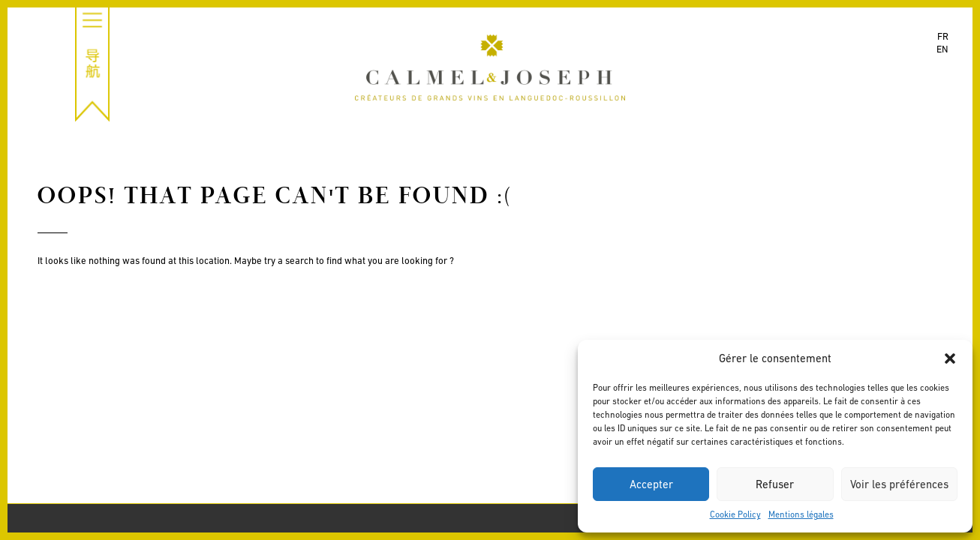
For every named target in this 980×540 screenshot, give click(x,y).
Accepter (651, 484)
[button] (950, 358)
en (942, 49)
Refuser (775, 484)
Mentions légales (801, 514)
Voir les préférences (899, 484)
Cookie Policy (735, 514)
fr (943, 36)
